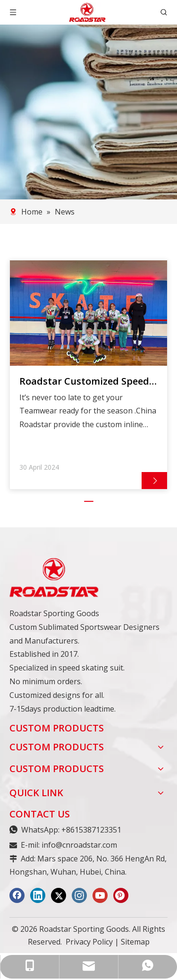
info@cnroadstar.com (79, 845)
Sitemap (135, 942)
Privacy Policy (89, 942)
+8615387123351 (91, 830)
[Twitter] (59, 896)
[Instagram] (79, 896)
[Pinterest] (121, 896)
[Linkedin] (38, 896)
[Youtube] (100, 896)
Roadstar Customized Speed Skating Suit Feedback (84, 381)
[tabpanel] (88, 375)
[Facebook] (17, 896)
